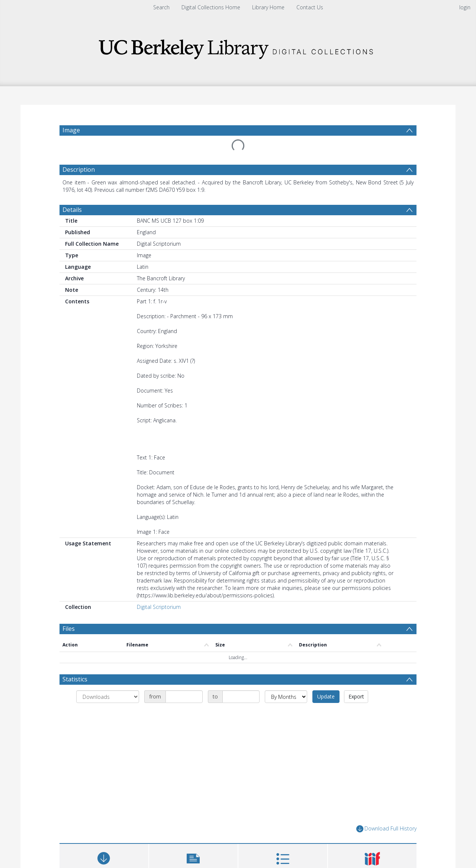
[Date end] (241, 697)
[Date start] (184, 697)
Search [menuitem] (161, 7)
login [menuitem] (465, 7)
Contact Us (310, 7)
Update (326, 696)
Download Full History (386, 829)
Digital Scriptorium (159, 607)
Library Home (268, 7)
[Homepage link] (238, 47)
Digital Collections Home (211, 7)
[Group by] (108, 697)
